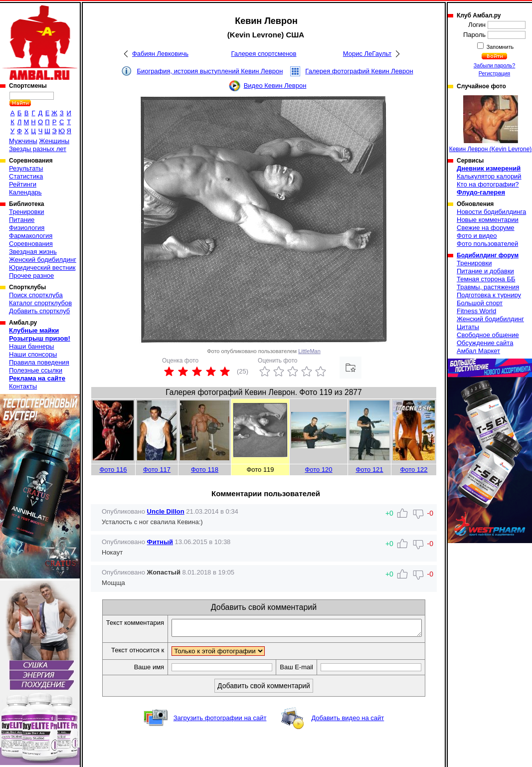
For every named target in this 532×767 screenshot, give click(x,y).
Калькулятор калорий (489, 176)
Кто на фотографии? (488, 184)
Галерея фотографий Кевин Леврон (359, 71)
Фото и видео (477, 236)
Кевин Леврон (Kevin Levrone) (491, 124)
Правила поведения (39, 362)
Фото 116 (113, 470)
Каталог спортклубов (40, 303)
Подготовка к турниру (489, 295)
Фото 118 (205, 470)
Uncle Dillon (166, 511)
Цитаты (468, 327)
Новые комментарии (488, 220)
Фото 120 (318, 470)
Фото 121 (369, 470)
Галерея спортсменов (264, 54)
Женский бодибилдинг (43, 260)
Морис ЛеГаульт (367, 54)
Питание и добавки (485, 271)
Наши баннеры (31, 346)
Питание (22, 220)
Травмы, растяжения (488, 287)
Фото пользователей (487, 244)
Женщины (54, 141)
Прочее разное (31, 276)
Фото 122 (414, 470)
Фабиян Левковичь (160, 54)
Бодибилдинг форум (488, 255)
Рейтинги (23, 184)
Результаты (26, 168)
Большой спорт (480, 303)
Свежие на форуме (486, 228)
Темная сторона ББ (486, 279)
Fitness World (476, 311)
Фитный (160, 542)
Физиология (27, 228)
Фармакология (31, 236)
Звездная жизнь (33, 252)
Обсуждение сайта (485, 343)
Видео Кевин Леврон (275, 86)
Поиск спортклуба (36, 295)
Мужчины (23, 141)
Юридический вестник (42, 268)
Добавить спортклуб (39, 311)
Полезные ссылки (36, 370)
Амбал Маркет (478, 351)
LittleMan (309, 351)
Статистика (26, 176)
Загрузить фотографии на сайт (220, 721)
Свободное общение (488, 335)
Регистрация (494, 73)
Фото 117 (157, 470)
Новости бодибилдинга (491, 212)
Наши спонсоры (33, 354)
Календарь (25, 192)
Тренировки (26, 212)
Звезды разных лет (38, 149)
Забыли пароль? (495, 65)
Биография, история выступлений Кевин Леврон (210, 71)
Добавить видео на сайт (348, 721)
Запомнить (500, 47)
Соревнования (31, 244)
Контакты (23, 386)
